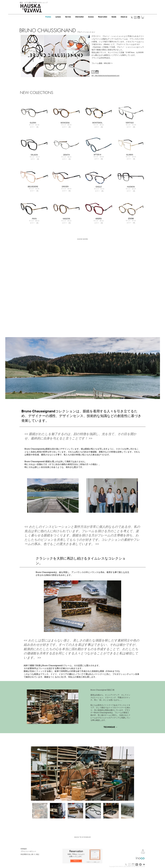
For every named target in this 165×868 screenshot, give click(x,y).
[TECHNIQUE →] (110, 727)
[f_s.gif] (135, 17)
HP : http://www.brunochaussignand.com (105, 76)
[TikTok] (140, 865)
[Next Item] (130, 774)
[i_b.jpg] (133, 865)
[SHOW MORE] (82, 239)
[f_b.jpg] (130, 865)
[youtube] (137, 865)
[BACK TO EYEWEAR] (82, 837)
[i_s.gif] (139, 17)
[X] (132, 17)
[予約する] (76, 861)
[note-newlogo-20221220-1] (144, 865)
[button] (143, 17)
